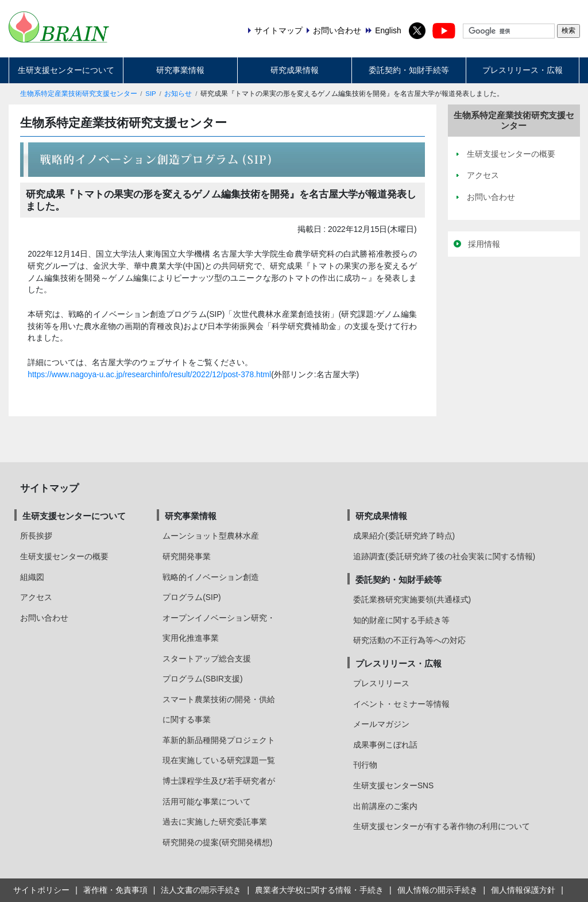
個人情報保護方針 (523, 890)
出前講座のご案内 (385, 806)
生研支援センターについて (66, 70)
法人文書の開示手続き (201, 890)
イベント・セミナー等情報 (401, 704)
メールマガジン (381, 724)
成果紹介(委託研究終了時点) (404, 536)
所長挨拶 (36, 536)
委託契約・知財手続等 (409, 70)
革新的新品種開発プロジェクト (219, 740)
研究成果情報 (295, 70)
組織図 (32, 577)
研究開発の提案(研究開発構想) (217, 842)
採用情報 (484, 244)
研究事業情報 (180, 70)
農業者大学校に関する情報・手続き (319, 890)
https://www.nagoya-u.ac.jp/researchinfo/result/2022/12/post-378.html (149, 374)
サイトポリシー (41, 890)
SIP (151, 94)
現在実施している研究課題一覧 (219, 760)
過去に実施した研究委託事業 (215, 822)
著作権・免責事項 (115, 890)
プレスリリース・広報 (523, 70)
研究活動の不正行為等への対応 (409, 640)
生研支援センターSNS (393, 785)
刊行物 (365, 765)
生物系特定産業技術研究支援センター (79, 94)
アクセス (36, 597)
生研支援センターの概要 (64, 556)
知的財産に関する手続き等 (401, 620)
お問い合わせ (44, 618)
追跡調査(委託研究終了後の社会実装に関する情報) (444, 556)
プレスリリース (381, 683)
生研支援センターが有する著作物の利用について (442, 826)
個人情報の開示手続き (438, 890)
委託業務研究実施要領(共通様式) (412, 599)
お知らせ (178, 94)
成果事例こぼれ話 (385, 745)
